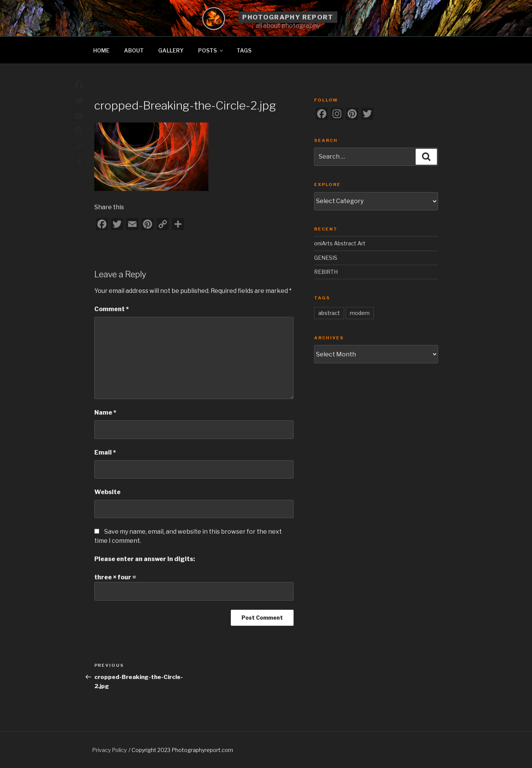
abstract (329, 313)
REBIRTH (326, 272)
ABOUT (134, 50)
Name (105, 413)
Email (105, 452)
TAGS (244, 50)
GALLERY (171, 50)
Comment (112, 309)
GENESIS (326, 258)
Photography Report (288, 17)
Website (107, 492)
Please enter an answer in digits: (145, 559)
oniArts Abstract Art (340, 243)
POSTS (211, 50)
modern (360, 313)
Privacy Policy (109, 750)
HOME (101, 50)
